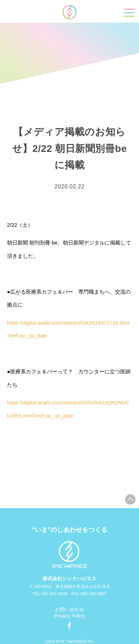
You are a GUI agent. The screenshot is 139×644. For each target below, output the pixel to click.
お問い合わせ (69, 610)
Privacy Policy (69, 616)
